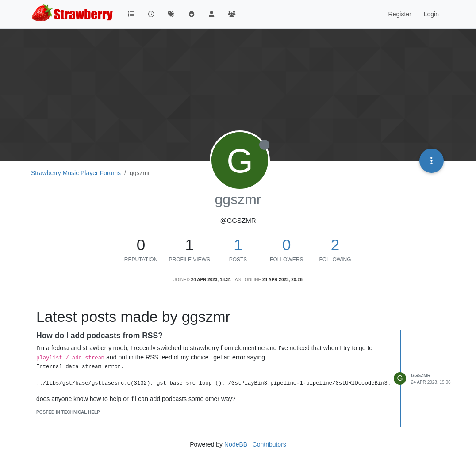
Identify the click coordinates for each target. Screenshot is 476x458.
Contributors (269, 444)
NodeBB (236, 444)
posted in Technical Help (68, 412)
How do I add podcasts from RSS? (100, 336)
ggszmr (421, 376)
